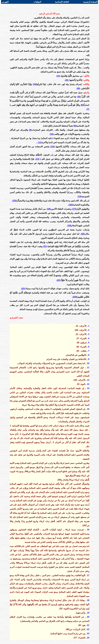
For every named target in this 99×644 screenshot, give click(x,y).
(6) (82, 105)
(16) (70, 205)
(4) (78, 88)
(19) (69, 226)
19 (88, 613)
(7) (88, 109)
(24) (74, 297)
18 (88, 600)
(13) (37, 159)
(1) (58, 76)
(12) (52, 147)
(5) (79, 97)
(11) (40, 142)
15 (88, 409)
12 (88, 380)
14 (88, 388)
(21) (45, 246)
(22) (58, 280)
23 (88, 634)
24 (88, 638)
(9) (30, 130)
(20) (83, 234)
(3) (34, 84)
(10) (52, 134)
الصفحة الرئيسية (90, 2)
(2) (66, 80)
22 (88, 629)
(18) (49, 209)
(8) (75, 126)
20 (88, 617)
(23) (23, 289)
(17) (74, 209)
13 (88, 384)
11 (88, 368)
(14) (80, 196)
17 (88, 575)
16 (88, 530)
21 (88, 625)
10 (88, 363)
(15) (14, 201)
